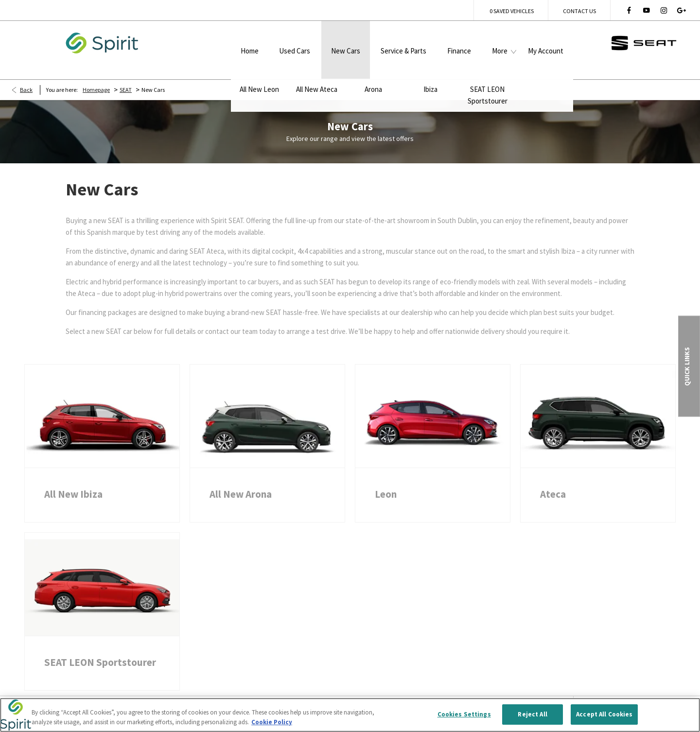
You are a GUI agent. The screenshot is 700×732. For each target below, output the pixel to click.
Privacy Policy (166, 695)
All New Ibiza (73, 479)
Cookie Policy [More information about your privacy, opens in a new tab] (272, 724)
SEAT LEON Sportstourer (100, 648)
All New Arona (241, 479)
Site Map (221, 695)
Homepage (96, 75)
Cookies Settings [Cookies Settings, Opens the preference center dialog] (464, 716)
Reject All (532, 716)
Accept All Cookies (604, 716)
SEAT (126, 75)
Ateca (553, 479)
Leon (386, 479)
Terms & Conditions (95, 695)
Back (26, 75)
